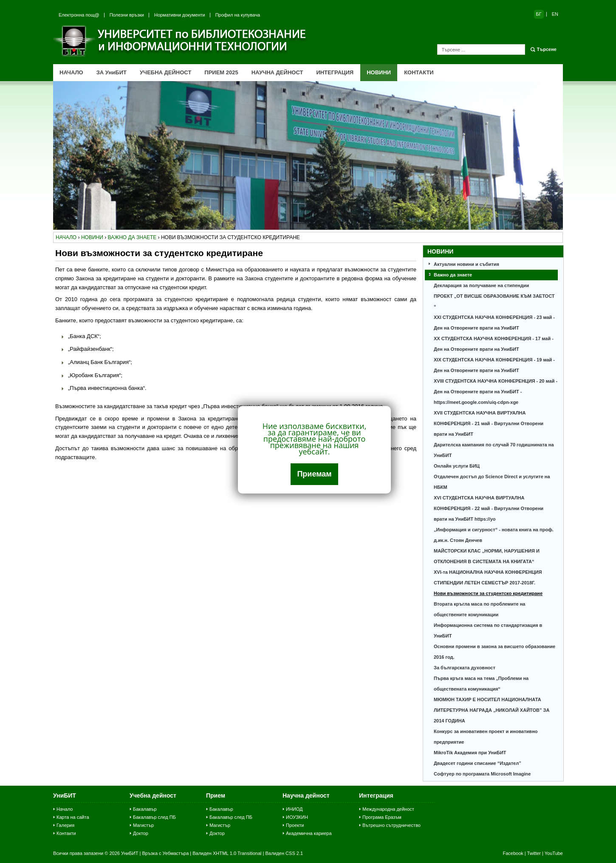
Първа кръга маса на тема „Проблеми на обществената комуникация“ (481, 684)
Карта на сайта (73, 817)
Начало (65, 809)
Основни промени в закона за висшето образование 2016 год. (494, 652)
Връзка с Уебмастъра (165, 853)
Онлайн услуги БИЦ (457, 466)
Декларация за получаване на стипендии (481, 285)
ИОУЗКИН (297, 817)
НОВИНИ (379, 72)
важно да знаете (132, 237)
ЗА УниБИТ (112, 72)
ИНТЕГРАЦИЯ (335, 72)
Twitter (534, 853)
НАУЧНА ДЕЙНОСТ (277, 72)
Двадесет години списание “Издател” (478, 763)
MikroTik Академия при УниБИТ (470, 753)
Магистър (143, 825)
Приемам (314, 474)
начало (66, 237)
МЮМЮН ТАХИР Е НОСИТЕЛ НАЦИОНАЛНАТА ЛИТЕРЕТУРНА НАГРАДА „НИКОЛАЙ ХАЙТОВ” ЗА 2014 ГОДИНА (492, 710)
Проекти (295, 825)
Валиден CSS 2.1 (284, 853)
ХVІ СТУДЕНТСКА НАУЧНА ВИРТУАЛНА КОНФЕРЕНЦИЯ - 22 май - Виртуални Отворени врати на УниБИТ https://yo (489, 508)
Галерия (65, 825)
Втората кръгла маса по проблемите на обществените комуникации (479, 609)
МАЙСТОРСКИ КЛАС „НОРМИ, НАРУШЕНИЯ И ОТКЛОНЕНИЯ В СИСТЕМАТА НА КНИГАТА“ (487, 556)
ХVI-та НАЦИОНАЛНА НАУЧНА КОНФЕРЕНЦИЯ (488, 572)
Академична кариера (309, 833)
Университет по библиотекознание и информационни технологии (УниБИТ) (181, 41)
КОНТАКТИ (419, 72)
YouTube (554, 853)
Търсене (547, 49)
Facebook (513, 853)
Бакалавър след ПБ (154, 817)
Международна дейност (388, 809)
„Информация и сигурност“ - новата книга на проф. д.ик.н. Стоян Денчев (494, 535)
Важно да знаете (453, 275)
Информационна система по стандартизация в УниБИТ (488, 630)
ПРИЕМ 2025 (221, 72)
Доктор (141, 833)
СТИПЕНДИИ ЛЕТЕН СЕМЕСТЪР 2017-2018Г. (485, 583)
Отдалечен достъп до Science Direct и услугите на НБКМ (492, 482)
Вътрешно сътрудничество (391, 825)
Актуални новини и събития (466, 264)
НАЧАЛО (71, 72)
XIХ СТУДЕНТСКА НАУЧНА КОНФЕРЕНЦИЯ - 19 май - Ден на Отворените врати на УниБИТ (494, 365)
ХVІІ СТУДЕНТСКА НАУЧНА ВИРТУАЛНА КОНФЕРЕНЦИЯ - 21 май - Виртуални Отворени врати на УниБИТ (489, 423)
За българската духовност (465, 668)
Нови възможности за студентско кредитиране (488, 593)
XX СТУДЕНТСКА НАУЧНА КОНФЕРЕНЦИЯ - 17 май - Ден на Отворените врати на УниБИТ (494, 344)
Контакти (66, 833)
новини (92, 237)
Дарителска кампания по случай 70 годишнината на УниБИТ (494, 450)
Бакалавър (145, 809)
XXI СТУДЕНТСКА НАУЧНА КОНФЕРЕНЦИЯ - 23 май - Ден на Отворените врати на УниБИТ (494, 323)
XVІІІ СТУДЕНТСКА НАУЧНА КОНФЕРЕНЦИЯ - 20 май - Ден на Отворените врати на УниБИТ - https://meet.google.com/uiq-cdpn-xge (496, 392)
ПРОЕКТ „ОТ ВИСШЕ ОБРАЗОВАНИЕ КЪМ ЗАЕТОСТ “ (494, 301)
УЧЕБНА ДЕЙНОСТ (165, 72)
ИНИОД (294, 809)
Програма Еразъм (382, 817)
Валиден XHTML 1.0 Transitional (227, 853)
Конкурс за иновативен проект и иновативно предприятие (486, 737)
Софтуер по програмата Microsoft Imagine (482, 774)
